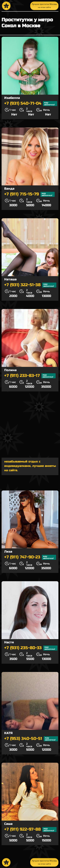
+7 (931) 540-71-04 (31, 104)
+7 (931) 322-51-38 (30, 285)
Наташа (10, 279)
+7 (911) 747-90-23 (30, 557)
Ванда (9, 189)
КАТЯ (8, 733)
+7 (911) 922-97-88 (30, 830)
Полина (10, 370)
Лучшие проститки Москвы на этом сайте (44, 6)
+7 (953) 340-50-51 (31, 739)
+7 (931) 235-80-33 (31, 648)
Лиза (8, 552)
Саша (8, 824)
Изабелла (12, 98)
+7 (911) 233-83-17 (30, 376)
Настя (9, 642)
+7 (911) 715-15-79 (29, 194)
